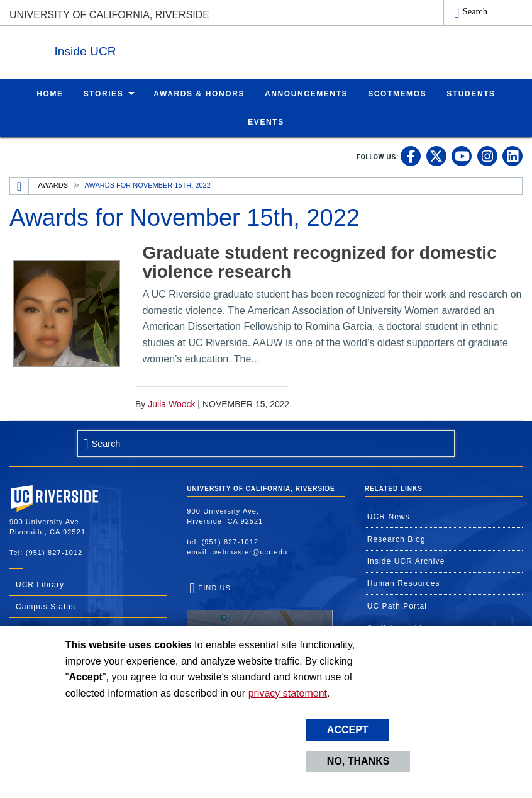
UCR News (389, 516)
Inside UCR (163, 49)
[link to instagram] (487, 155)
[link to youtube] (462, 155)
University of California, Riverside (109, 15)
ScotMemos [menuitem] (397, 93)
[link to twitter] (436, 155)
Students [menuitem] (471, 93)
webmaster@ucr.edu (250, 551)
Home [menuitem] (50, 93)
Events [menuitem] (266, 121)
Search (475, 11)
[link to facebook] (411, 155)
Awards (53, 184)
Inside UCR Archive (406, 561)
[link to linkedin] (513, 155)
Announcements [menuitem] (306, 93)
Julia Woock (171, 403)
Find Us (260, 622)
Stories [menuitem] (104, 93)
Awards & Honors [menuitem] (199, 93)
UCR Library (40, 584)
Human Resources (404, 583)
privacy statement (288, 693)
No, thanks (358, 761)
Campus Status (46, 606)
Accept (348, 730)
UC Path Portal (397, 605)
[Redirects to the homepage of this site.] (19, 186)
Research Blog (396, 539)
